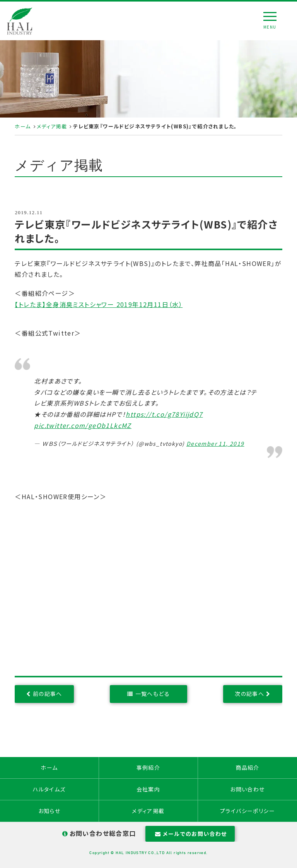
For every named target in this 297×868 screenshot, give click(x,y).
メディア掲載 (52, 126)
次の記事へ (249, 694)
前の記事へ (48, 694)
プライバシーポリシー (247, 811)
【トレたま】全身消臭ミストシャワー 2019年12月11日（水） (99, 304)
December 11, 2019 (215, 443)
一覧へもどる (153, 694)
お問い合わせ (247, 789)
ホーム (23, 126)
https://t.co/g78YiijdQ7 (164, 414)
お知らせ (49, 811)
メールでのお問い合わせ (190, 834)
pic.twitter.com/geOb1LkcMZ (83, 425)
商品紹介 (247, 767)
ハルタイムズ (49, 789)
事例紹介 (148, 767)
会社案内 (148, 789)
